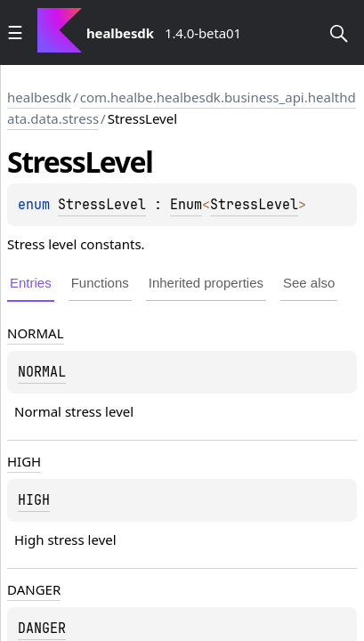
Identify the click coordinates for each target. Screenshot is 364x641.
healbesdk (39, 97)
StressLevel (102, 205)
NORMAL (36, 333)
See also (309, 283)
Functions (100, 283)
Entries (31, 283)
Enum (186, 205)
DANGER (34, 589)
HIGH (24, 461)
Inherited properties (206, 283)
